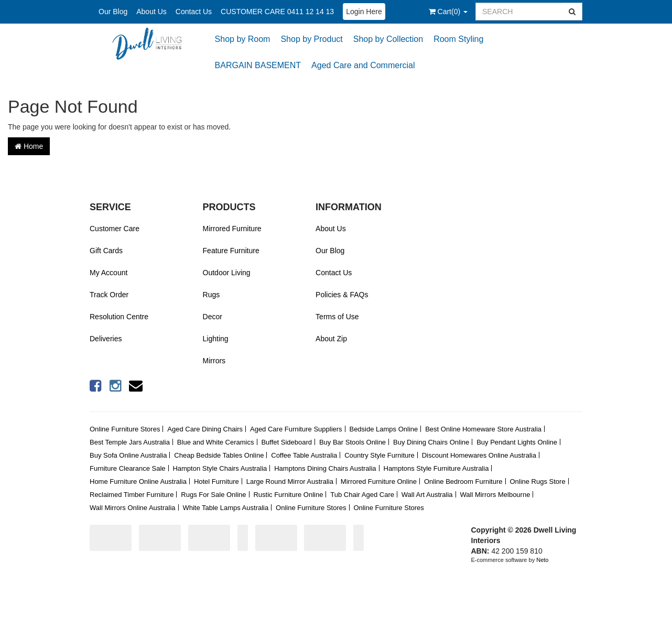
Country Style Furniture (380, 455)
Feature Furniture (231, 251)
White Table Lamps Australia (225, 508)
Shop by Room (243, 39)
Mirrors (214, 361)
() (448, 12)
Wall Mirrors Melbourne (495, 495)
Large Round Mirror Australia (290, 481)
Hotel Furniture (216, 481)
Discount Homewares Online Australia (479, 455)
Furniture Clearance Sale (128, 468)
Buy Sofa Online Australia (128, 455)
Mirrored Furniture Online (379, 481)
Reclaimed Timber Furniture (132, 495)
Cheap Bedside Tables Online (219, 455)
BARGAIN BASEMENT (258, 65)
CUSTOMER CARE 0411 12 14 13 (277, 12)
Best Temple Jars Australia (130, 442)
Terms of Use (337, 317)
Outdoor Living (227, 273)
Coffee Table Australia (304, 455)
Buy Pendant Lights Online (517, 442)
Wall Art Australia (427, 495)
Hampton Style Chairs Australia (220, 468)
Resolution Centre (119, 317)
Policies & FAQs (342, 295)
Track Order (109, 295)
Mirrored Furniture (232, 229)
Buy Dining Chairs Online (431, 442)
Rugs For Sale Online (213, 495)
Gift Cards (106, 251)
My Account (109, 273)
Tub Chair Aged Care (362, 495)
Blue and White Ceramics (216, 442)
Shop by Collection (388, 39)
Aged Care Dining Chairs (205, 429)
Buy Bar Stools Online (353, 442)
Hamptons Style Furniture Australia (436, 468)
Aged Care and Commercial (363, 65)
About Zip (331, 339)
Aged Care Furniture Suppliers (296, 429)
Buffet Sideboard (286, 442)
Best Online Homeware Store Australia (483, 429)
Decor (213, 317)
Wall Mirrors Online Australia (133, 508)
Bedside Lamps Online (383, 429)
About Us (151, 12)
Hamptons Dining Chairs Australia (325, 468)
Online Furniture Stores (125, 429)
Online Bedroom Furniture (463, 481)
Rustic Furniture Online (288, 495)
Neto (542, 560)
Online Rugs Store (537, 481)
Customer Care (115, 229)
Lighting (216, 339)
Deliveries (106, 339)
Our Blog (113, 12)
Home (29, 146)
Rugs (212, 295)
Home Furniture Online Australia (138, 481)
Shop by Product (311, 39)
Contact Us (194, 12)
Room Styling (458, 39)
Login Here (364, 12)
